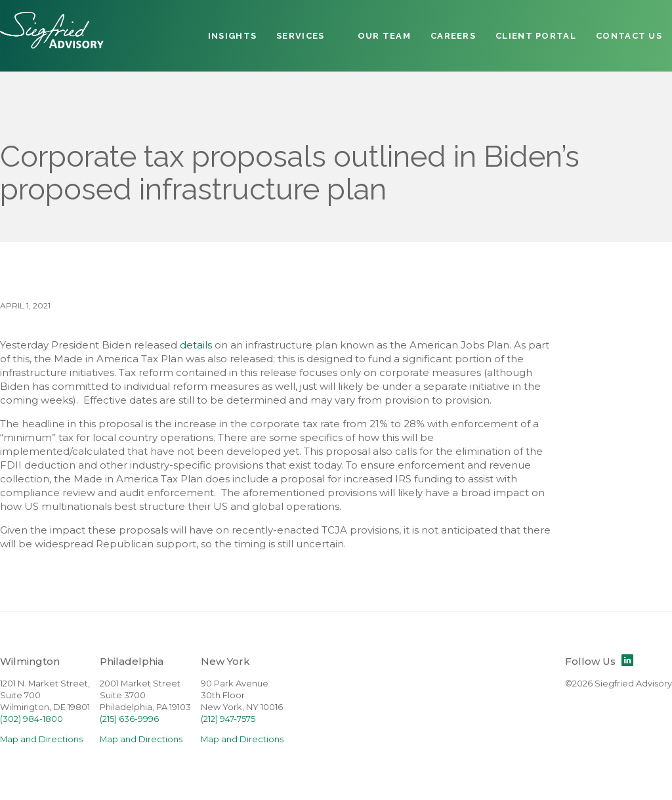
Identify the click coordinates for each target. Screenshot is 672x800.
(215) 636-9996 (129, 719)
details (196, 345)
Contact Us (629, 36)
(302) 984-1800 (31, 719)
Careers (453, 36)
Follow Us (599, 661)
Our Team (384, 36)
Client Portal (536, 36)
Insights (232, 36)
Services (300, 36)
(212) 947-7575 (228, 719)
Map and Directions (41, 739)
